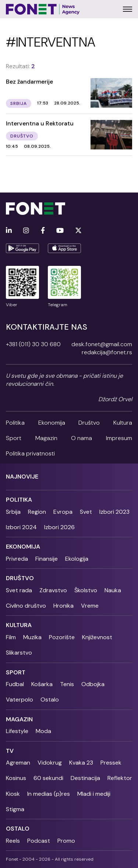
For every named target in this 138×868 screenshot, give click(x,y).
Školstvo (86, 590)
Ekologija (77, 559)
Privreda (17, 559)
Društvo (89, 423)
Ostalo (50, 699)
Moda (43, 731)
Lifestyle (17, 731)
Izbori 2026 (59, 527)
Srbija (13, 512)
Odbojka (93, 684)
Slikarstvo (19, 653)
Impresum (119, 438)
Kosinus (16, 778)
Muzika (32, 637)
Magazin (46, 438)
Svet (86, 512)
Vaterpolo (20, 699)
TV (10, 751)
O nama (82, 438)
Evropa (63, 512)
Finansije (47, 559)
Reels (13, 841)
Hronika (63, 606)
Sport (14, 438)
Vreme (90, 606)
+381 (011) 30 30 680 (33, 344)
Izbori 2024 (21, 527)
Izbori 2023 (114, 512)
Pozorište (62, 637)
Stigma (15, 809)
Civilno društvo (26, 606)
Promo (66, 841)
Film (11, 637)
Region (37, 512)
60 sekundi (48, 778)
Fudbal (15, 684)
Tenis (67, 684)
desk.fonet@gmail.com (102, 344)
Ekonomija (52, 423)
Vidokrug (50, 763)
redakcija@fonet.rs (107, 352)
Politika (15, 423)
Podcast (39, 841)
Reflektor (120, 778)
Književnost (97, 637)
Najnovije (22, 477)
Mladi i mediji (94, 794)
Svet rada (19, 590)
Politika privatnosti (30, 453)
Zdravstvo (53, 590)
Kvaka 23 (81, 763)
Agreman (18, 763)
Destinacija (85, 778)
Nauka (113, 590)
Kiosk (13, 794)
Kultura (123, 423)
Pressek (111, 763)
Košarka (42, 684)
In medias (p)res (49, 794)
